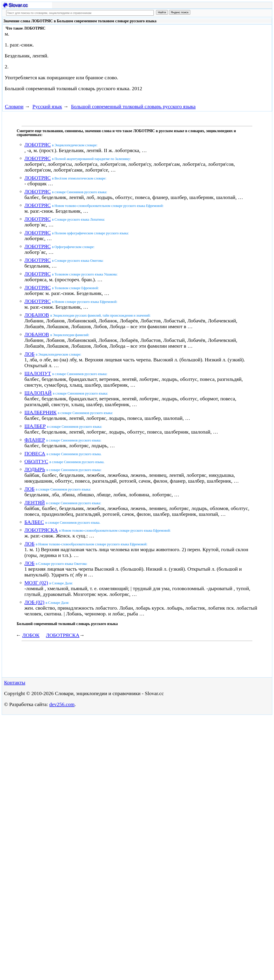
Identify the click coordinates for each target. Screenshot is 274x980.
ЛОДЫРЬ (35, 469)
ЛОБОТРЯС (38, 145)
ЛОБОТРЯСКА (41, 530)
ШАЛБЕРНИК (40, 412)
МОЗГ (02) (36, 583)
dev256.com (62, 704)
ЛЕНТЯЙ (35, 503)
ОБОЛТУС (36, 461)
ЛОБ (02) (34, 602)
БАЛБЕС (34, 522)
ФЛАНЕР (35, 440)
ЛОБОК (31, 635)
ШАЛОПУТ (38, 373)
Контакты (15, 682)
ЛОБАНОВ (37, 315)
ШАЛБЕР (35, 426)
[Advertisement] (180, 60)
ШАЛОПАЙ (38, 393)
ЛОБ (29, 354)
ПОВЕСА (35, 453)
